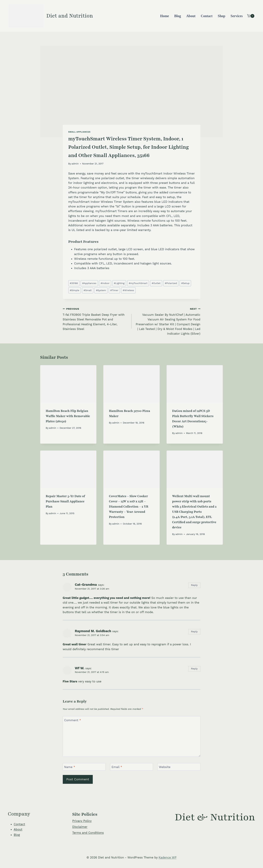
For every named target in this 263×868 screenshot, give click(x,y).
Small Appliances (79, 132)
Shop (221, 16)
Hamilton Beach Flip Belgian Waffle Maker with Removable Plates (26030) (68, 416)
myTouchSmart (138, 283)
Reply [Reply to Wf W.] (194, 669)
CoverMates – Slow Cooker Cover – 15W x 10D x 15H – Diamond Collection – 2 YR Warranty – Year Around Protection (129, 507)
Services (237, 16)
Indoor (105, 283)
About (191, 16)
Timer (114, 290)
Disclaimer (80, 827)
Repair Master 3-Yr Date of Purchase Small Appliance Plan (65, 501)
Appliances (89, 283)
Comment (73, 720)
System (101, 290)
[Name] (84, 767)
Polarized (171, 283)
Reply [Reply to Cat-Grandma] (194, 585)
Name (70, 767)
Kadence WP (168, 857)
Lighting (119, 283)
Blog (178, 16)
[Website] (179, 767)
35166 (74, 283)
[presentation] (68, 384)
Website (165, 767)
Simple (75, 290)
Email (117, 767)
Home (164, 16)
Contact (207, 16)
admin (75, 164)
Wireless (128, 290)
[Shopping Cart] (251, 16)
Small (88, 290)
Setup (185, 283)
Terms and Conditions (88, 833)
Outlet (156, 283)
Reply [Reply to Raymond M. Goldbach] (194, 632)
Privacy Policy (82, 821)
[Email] (132, 767)
